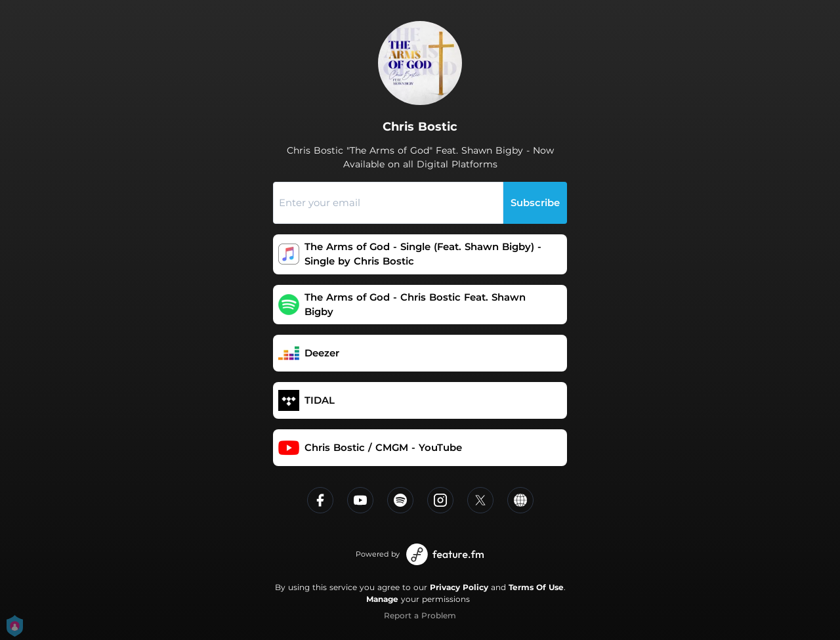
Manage (382, 599)
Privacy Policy (459, 587)
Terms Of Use (536, 587)
